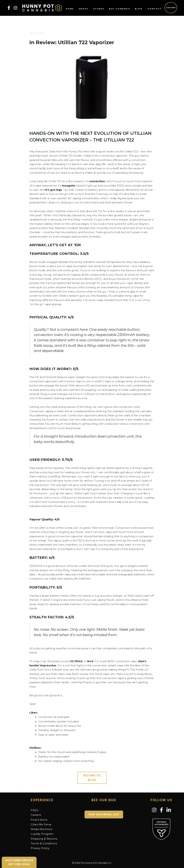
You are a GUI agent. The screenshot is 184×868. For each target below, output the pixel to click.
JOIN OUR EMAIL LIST (104, 814)
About (84, 9)
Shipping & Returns (44, 839)
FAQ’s (35, 810)
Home (70, 9)
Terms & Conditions (44, 843)
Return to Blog (92, 778)
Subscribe (171, 8)
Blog (139, 9)
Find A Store (39, 820)
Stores (99, 9)
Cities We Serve (41, 825)
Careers (36, 815)
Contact (155, 9)
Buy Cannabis (120, 9)
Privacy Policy (40, 848)
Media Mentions (41, 829)
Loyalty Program (42, 834)
